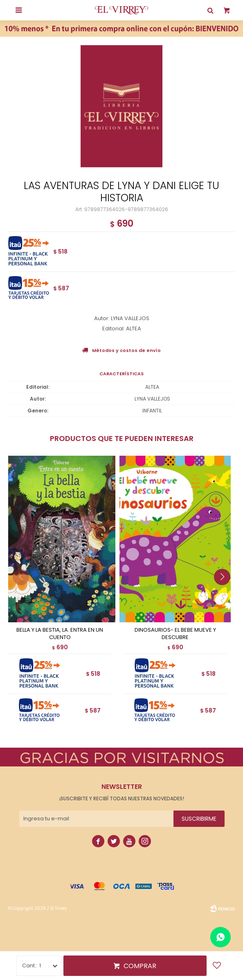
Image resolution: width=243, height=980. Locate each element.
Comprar (140, 966)
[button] (225, 593)
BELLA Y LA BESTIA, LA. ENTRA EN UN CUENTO (60, 634)
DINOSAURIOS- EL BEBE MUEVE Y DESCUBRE (175, 634)
